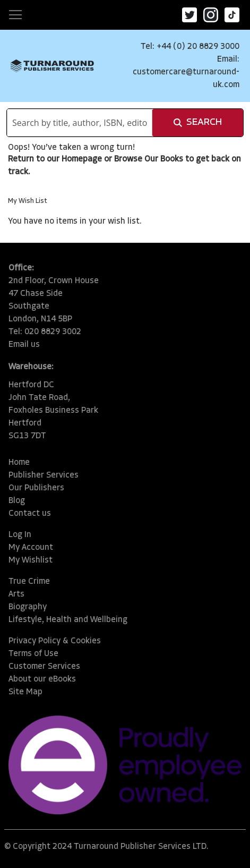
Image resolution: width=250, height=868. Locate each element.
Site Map (25, 692)
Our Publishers (36, 488)
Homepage (82, 159)
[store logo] (52, 66)
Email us (24, 345)
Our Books (164, 159)
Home (19, 463)
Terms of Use (33, 654)
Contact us (30, 514)
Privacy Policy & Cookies (55, 641)
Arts (16, 594)
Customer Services (44, 667)
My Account (31, 548)
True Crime (29, 582)
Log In (20, 535)
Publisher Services (44, 475)
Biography (28, 607)
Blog (17, 501)
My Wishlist (31, 560)
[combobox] (80, 123)
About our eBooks (42, 679)
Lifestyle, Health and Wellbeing (68, 620)
